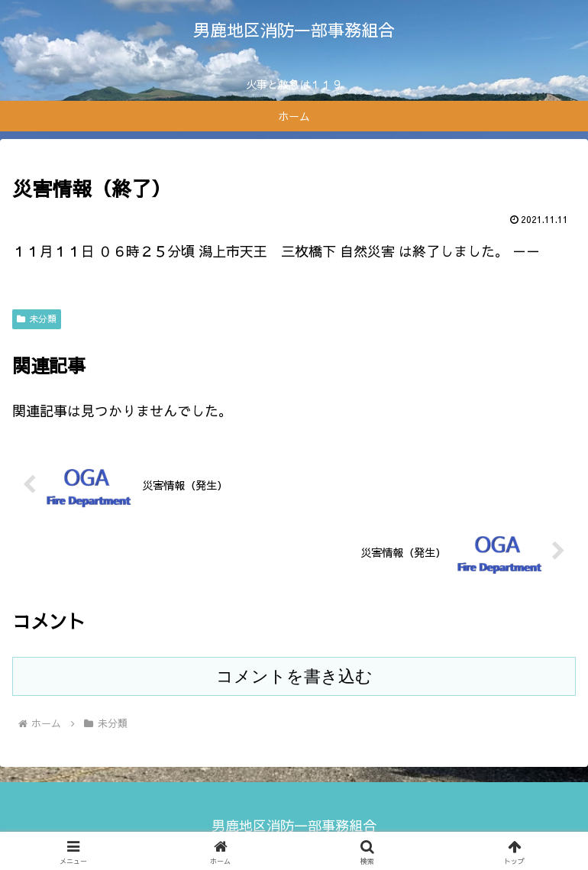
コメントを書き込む (294, 676)
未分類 (37, 319)
